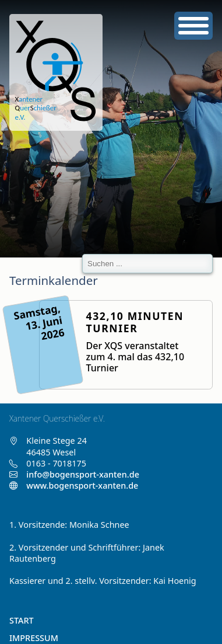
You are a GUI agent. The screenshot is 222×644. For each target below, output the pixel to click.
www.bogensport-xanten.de (74, 485)
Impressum (34, 638)
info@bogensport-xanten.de (83, 474)
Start (22, 620)
